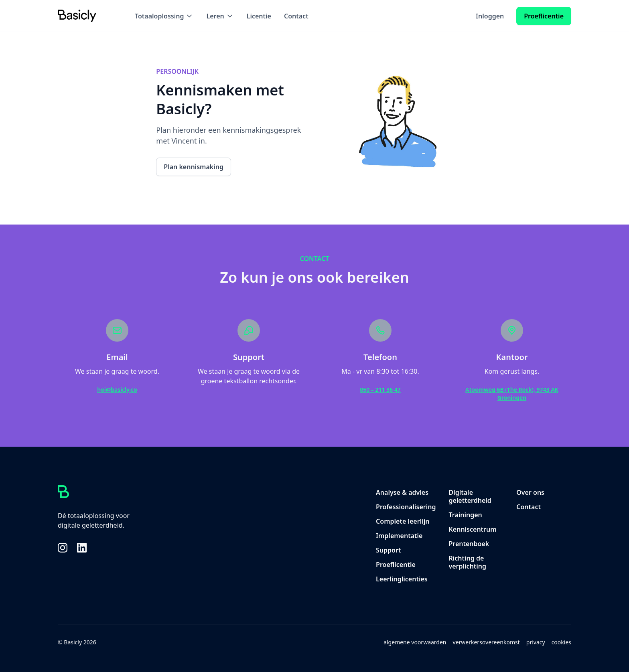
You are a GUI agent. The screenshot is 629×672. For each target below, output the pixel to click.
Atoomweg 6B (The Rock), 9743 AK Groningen (512, 394)
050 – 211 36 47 (380, 390)
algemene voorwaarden (415, 642)
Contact (296, 16)
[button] (164, 16)
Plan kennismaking (194, 167)
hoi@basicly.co (117, 390)
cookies (561, 642)
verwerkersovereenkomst (486, 642)
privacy (536, 642)
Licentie (259, 16)
